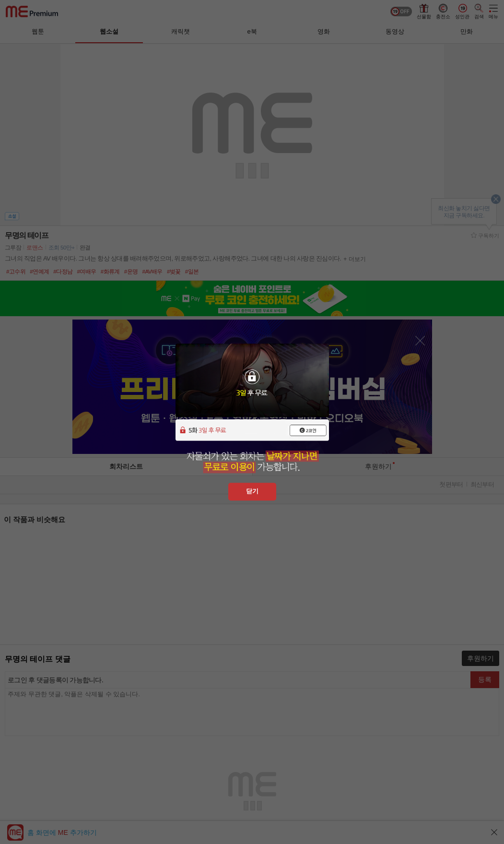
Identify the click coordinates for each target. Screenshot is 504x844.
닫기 (252, 491)
